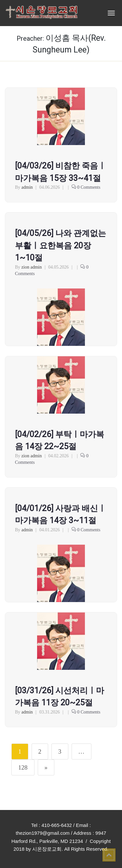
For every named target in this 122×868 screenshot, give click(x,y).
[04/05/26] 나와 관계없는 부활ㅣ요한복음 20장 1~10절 (61, 245)
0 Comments (89, 187)
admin (27, 187)
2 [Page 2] (40, 751)
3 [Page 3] (60, 751)
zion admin (32, 267)
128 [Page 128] (23, 767)
